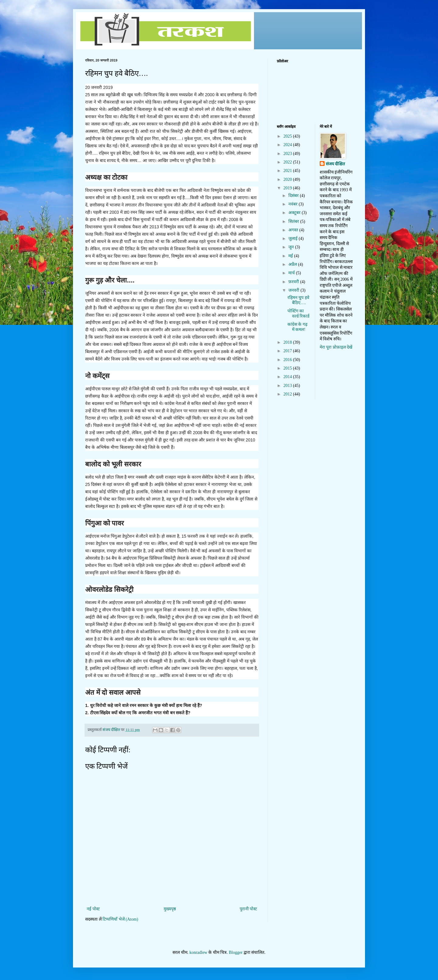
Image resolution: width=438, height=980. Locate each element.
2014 (288, 377)
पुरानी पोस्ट (249, 909)
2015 (288, 368)
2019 (288, 188)
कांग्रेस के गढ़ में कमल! (297, 327)
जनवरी (294, 290)
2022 (288, 162)
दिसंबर (294, 196)
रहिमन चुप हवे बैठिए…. (298, 300)
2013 (288, 386)
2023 (288, 154)
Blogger (236, 952)
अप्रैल (293, 264)
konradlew (198, 952)
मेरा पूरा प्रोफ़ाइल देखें (336, 347)
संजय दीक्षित (335, 164)
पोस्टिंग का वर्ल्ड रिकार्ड (299, 314)
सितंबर (294, 221)
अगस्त (294, 230)
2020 (288, 179)
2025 (288, 136)
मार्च (292, 273)
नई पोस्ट (93, 909)
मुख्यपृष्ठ (170, 909)
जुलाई (294, 239)
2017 (288, 351)
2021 (288, 171)
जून (292, 247)
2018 (288, 342)
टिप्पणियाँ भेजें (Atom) (120, 919)
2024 (288, 145)
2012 (288, 394)
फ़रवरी (294, 282)
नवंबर (294, 204)
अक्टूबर (295, 213)
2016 (288, 360)
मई (291, 256)
